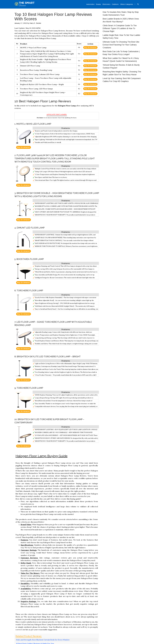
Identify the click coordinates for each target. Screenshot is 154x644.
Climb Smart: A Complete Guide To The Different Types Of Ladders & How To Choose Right (120, 28)
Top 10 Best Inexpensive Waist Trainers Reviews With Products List (41, 603)
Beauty (98, 4)
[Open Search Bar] (138, 4)
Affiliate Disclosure (131, 640)
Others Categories (128, 4)
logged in (30, 619)
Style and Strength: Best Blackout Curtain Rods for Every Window (43, 586)
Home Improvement (24, 600)
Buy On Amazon (90, 47)
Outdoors (115, 4)
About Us (103, 640)
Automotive (90, 4)
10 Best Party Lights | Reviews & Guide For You (35, 590)
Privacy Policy (115, 640)
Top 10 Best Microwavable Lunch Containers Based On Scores (40, 605)
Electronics (106, 4)
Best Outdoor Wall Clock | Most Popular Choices (36, 594)
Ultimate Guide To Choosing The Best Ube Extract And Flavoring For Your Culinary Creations (121, 45)
